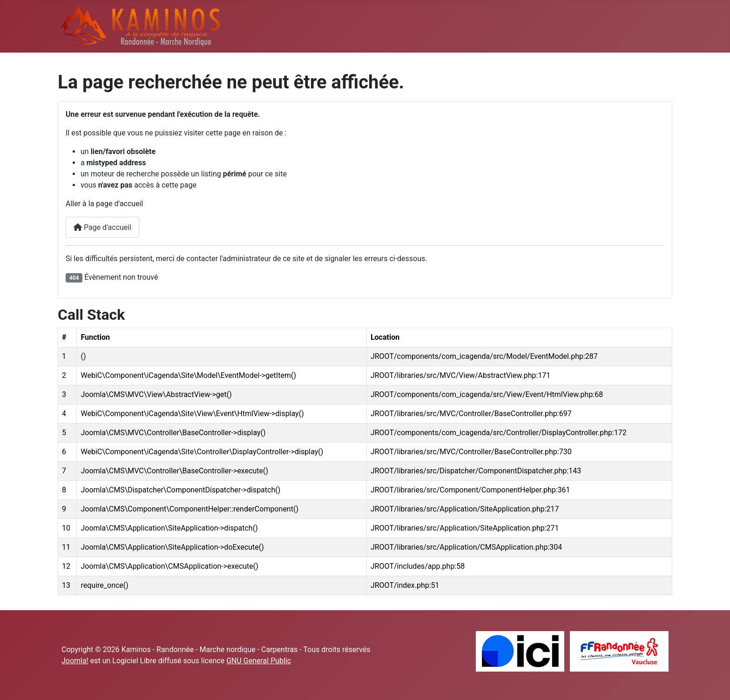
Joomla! (75, 661)
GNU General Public (259, 661)
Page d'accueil (102, 227)
